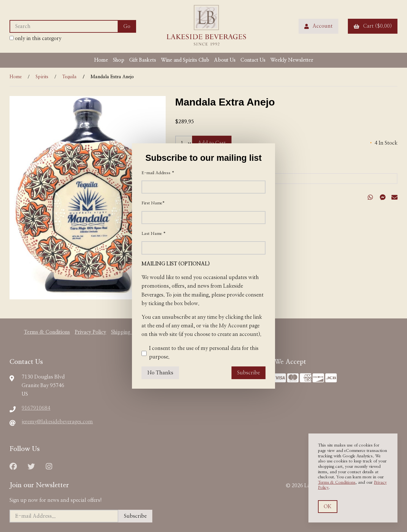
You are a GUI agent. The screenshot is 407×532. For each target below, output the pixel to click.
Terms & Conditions (337, 483)
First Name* (153, 203)
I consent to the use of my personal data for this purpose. (200, 353)
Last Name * (154, 234)
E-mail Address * (158, 173)
